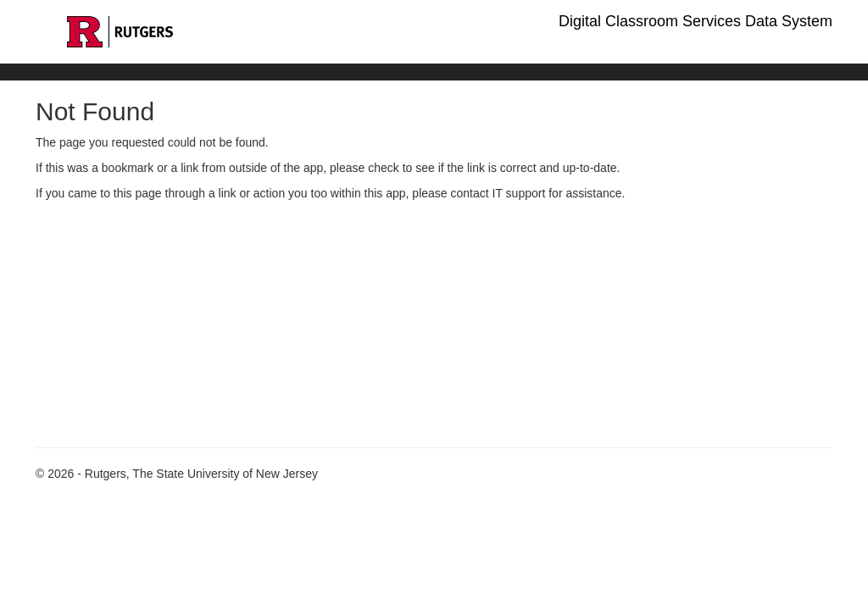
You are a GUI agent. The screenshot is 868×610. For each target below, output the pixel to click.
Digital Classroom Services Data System (696, 21)
